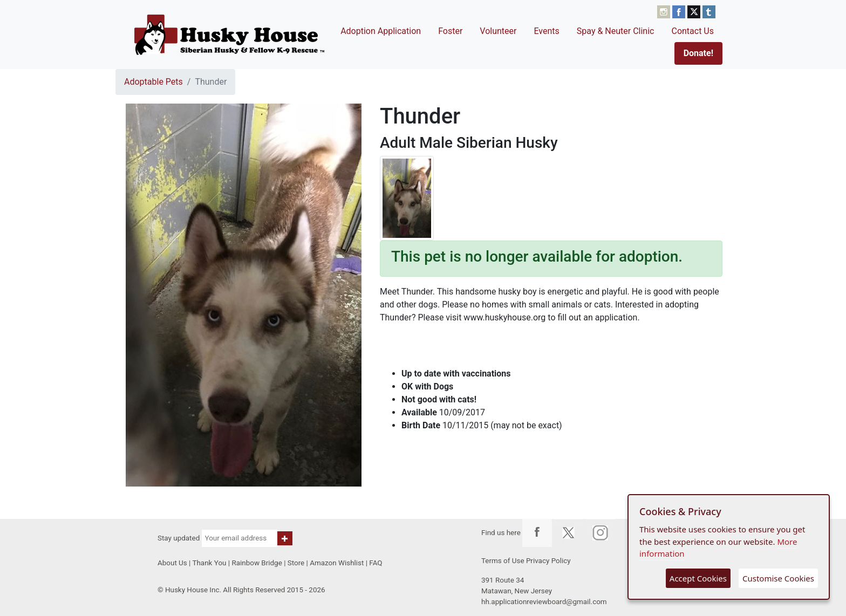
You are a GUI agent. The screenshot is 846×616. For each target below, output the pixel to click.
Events (546, 31)
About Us (172, 563)
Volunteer (498, 31)
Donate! (698, 53)
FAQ (376, 563)
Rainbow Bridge (257, 563)
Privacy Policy (548, 561)
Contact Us (693, 31)
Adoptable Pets (153, 82)
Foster (450, 31)
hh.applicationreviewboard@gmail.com (544, 602)
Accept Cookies (698, 578)
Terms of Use (503, 561)
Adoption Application (381, 31)
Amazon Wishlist (337, 563)
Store (296, 563)
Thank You (209, 563)
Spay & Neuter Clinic (616, 31)
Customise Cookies (778, 578)
